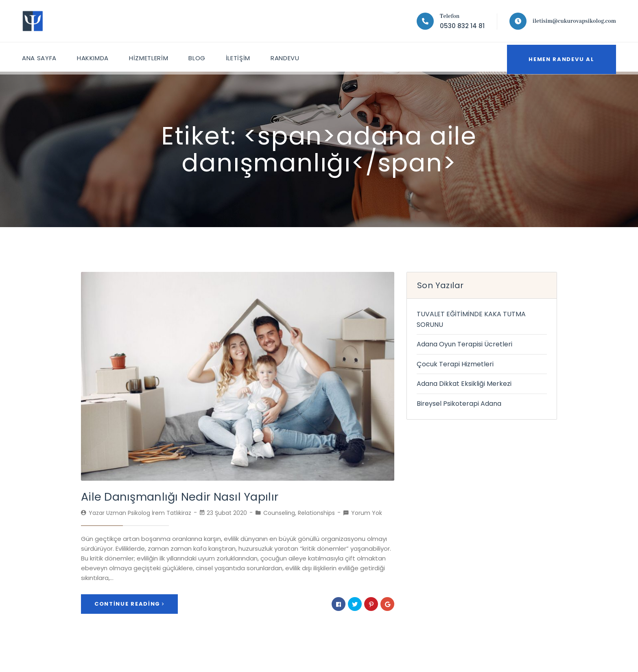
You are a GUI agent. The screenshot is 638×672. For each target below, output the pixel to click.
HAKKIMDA (94, 57)
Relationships (316, 512)
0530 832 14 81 (462, 26)
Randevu (289, 57)
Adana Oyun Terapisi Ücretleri (464, 344)
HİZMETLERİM (151, 57)
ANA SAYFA (40, 57)
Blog (200, 57)
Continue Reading (129, 603)
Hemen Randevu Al (557, 57)
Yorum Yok (367, 512)
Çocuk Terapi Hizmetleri (455, 364)
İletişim (242, 57)
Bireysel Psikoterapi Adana (459, 404)
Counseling (279, 512)
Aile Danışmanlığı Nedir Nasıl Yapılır (172, 496)
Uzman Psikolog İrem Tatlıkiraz (149, 512)
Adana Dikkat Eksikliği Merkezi (464, 384)
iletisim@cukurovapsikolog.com (574, 21)
